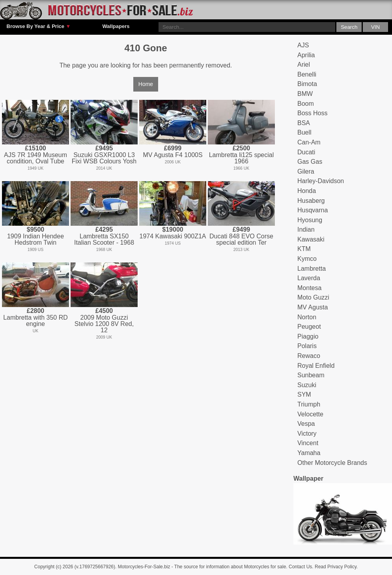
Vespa (306, 424)
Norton (307, 317)
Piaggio (308, 336)
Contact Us (300, 567)
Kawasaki (311, 239)
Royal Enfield (316, 366)
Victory (307, 434)
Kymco (307, 259)
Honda (307, 191)
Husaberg (311, 201)
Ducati (306, 152)
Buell (304, 132)
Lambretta (312, 269)
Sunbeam (311, 375)
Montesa (309, 288)
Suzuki (307, 385)
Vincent (308, 443)
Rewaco (309, 356)
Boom (306, 104)
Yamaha (309, 453)
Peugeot (309, 327)
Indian (306, 229)
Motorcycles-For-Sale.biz (144, 567)
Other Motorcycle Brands (332, 463)
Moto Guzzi (313, 297)
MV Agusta (313, 307)
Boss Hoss (312, 113)
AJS (303, 45)
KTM (304, 249)
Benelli (307, 74)
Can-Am (309, 142)
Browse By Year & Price (39, 26)
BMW (305, 94)
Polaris (307, 346)
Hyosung (310, 220)
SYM (304, 394)
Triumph (309, 404)
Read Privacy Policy (336, 567)
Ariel (304, 65)
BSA (304, 123)
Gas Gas (310, 162)
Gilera (306, 171)
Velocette (310, 414)
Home (146, 84)
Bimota (307, 84)
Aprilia (306, 55)
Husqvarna (313, 210)
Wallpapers (116, 26)
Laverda (309, 278)
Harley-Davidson (321, 181)
